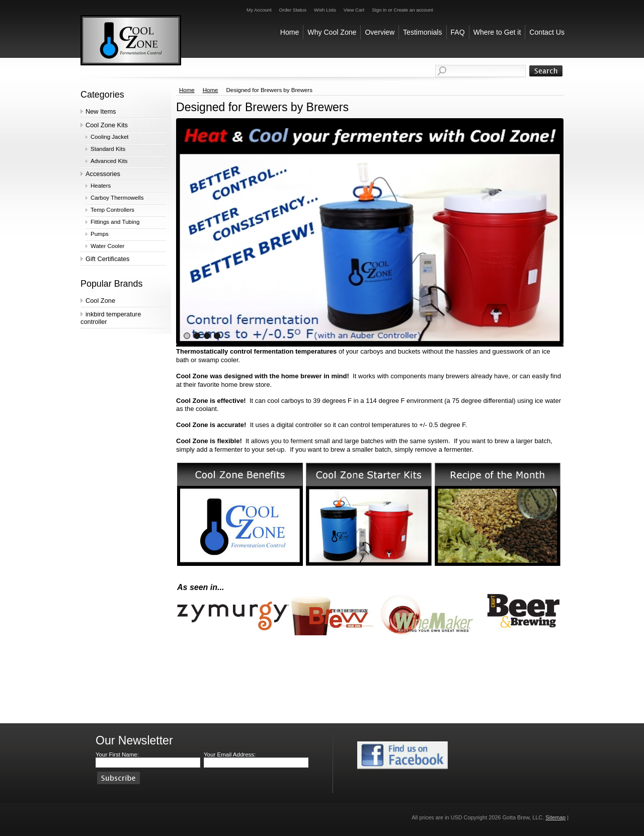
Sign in (379, 10)
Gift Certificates (107, 259)
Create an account (413, 10)
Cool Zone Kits (107, 125)
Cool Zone (100, 301)
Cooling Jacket (110, 137)
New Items (101, 111)
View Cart (354, 10)
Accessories (103, 174)
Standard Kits (108, 149)
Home (187, 90)
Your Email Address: (230, 755)
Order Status (293, 10)
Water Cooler (107, 246)
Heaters (101, 186)
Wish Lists (325, 10)
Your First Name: (117, 755)
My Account (259, 10)
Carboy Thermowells (117, 198)
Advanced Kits (109, 161)
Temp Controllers (112, 210)
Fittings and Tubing (115, 222)
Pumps (100, 234)
